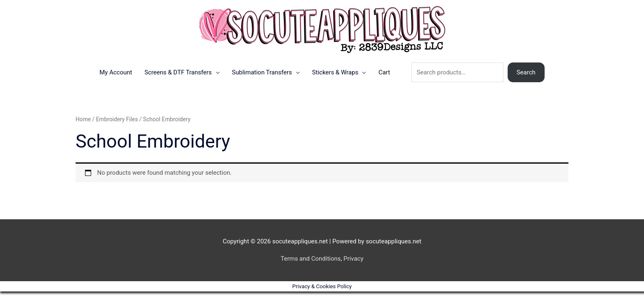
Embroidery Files (117, 119)
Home (83, 119)
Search (526, 72)
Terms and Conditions (310, 259)
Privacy (353, 259)
